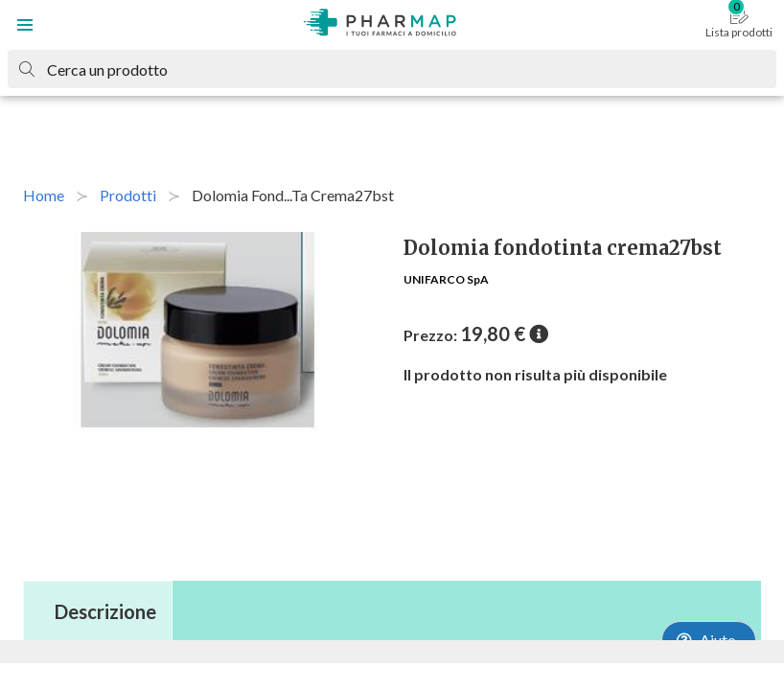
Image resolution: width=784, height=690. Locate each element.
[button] (25, 25)
